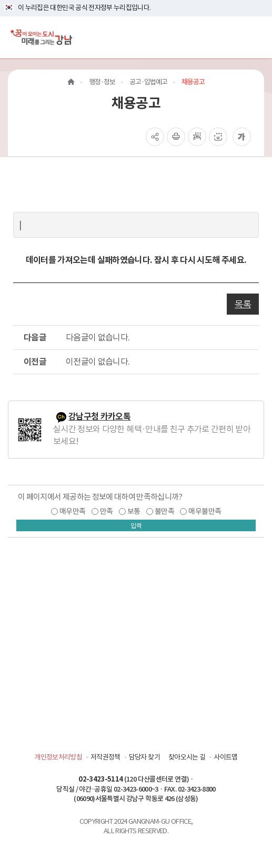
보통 (134, 511)
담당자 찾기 (144, 757)
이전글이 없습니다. (98, 362)
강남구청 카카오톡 (99, 417)
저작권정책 (105, 757)
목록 (243, 304)
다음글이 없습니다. (98, 337)
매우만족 (72, 511)
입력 (136, 526)
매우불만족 (205, 511)
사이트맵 (225, 757)
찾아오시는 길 (187, 757)
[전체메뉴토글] (255, 37)
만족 (107, 511)
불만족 (164, 511)
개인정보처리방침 (58, 757)
